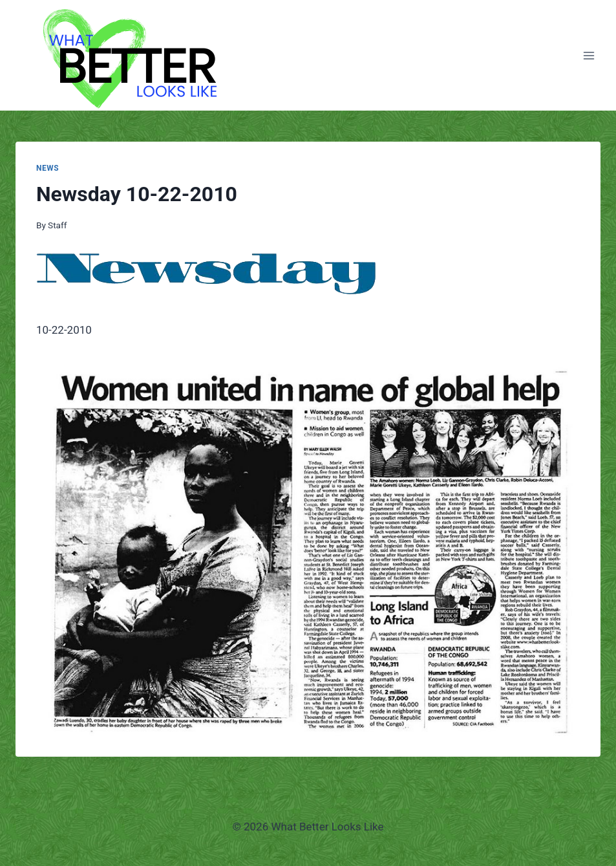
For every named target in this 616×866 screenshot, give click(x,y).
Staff (57, 225)
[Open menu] (589, 55)
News (48, 168)
